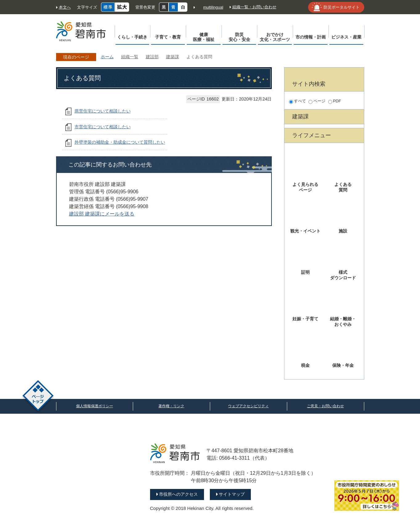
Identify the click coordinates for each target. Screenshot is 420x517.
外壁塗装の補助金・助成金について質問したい (120, 142)
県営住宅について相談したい (103, 111)
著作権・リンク (171, 406)
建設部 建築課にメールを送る (102, 214)
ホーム (107, 57)
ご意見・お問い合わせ (325, 406)
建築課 (173, 57)
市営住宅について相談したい (103, 127)
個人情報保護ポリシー (95, 406)
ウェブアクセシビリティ (248, 406)
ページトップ (38, 397)
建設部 (152, 57)
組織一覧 (130, 57)
